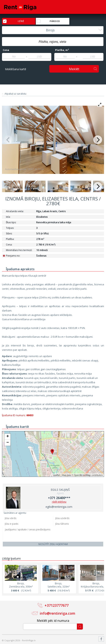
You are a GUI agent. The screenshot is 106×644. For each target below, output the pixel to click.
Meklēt (74, 69)
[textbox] (53, 42)
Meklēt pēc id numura (53, 621)
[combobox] (53, 30)
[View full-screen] (100, 104)
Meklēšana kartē (16, 69)
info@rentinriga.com (58, 613)
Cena (6, 50)
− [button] (8, 443)
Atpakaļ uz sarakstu (15, 94)
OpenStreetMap (82, 475)
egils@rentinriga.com (59, 507)
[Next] (98, 140)
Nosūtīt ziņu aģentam (53, 544)
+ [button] (8, 437)
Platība (62, 50)
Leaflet (56, 475)
